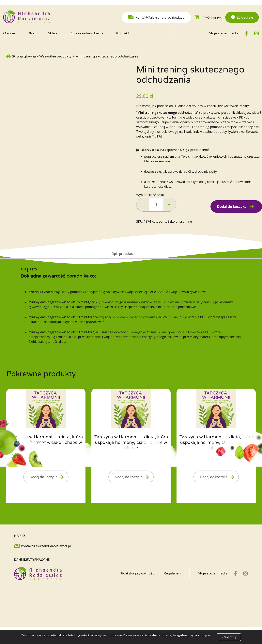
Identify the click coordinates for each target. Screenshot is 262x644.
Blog (31, 33)
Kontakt (123, 33)
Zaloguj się (242, 17)
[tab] (122, 254)
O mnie (9, 33)
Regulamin (172, 575)
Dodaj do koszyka (231, 207)
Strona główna (24, 56)
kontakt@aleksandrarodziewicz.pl (156, 17)
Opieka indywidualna (86, 33)
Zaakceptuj (229, 637)
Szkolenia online (180, 221)
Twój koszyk (208, 17)
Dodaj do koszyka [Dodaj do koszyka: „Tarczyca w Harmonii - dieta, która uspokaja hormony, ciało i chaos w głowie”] (41, 478)
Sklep (52, 33)
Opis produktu (122, 254)
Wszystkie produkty (55, 56)
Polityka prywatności (138, 575)
